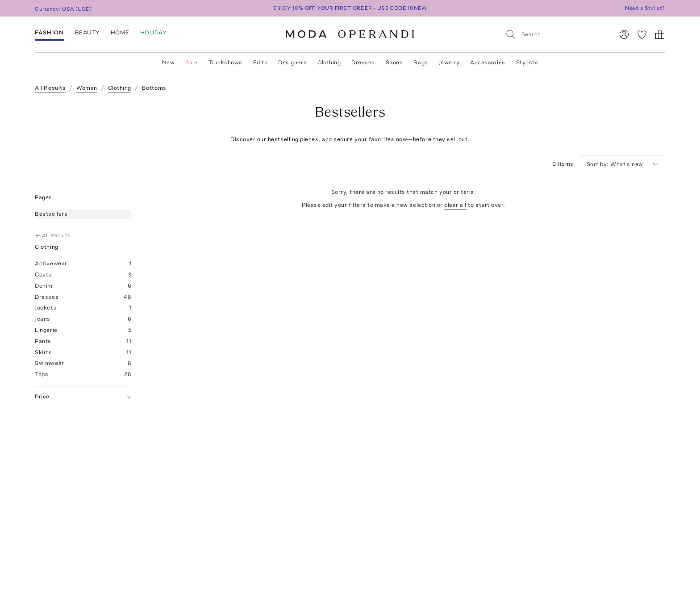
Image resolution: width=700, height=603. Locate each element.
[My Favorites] (642, 34)
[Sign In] (624, 34)
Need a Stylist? (645, 8)
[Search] (556, 34)
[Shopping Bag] (660, 34)
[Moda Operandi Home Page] (350, 34)
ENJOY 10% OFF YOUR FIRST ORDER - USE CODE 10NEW (350, 8)
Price (83, 397)
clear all (455, 205)
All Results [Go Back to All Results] (53, 235)
